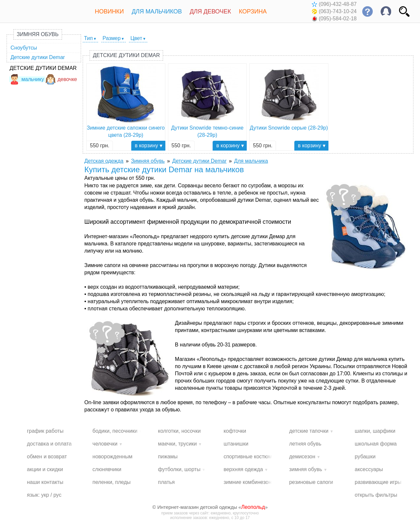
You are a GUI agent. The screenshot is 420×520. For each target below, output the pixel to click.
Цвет (136, 38)
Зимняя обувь (38, 34)
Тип (88, 38)
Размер (112, 38)
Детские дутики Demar (38, 57)
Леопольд (253, 507)
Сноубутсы (24, 48)
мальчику (27, 79)
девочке (61, 79)
